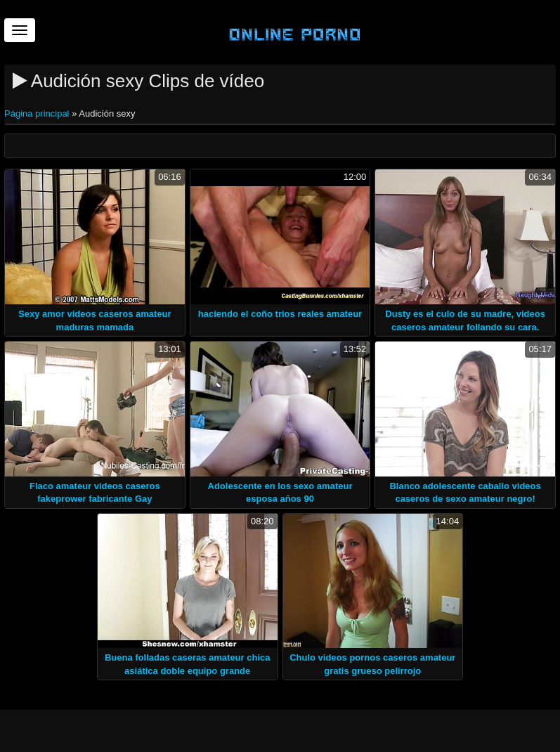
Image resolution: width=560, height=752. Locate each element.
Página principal (38, 114)
